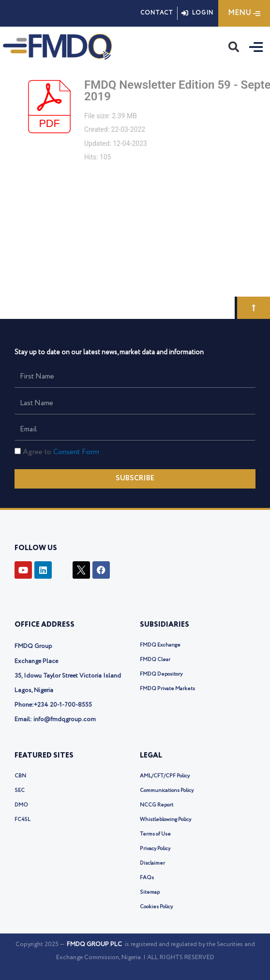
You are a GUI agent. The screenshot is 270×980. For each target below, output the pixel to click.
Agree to (61, 452)
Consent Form (76, 452)
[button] (234, 47)
